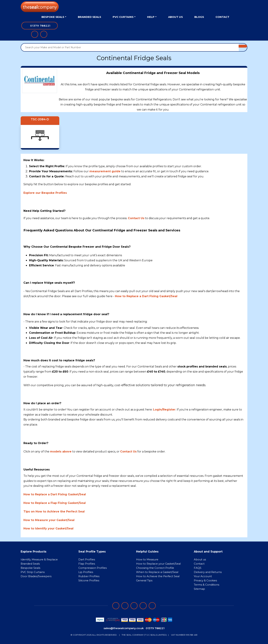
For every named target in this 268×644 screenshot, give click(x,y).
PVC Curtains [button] (123, 17)
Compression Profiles (93, 568)
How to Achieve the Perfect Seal (158, 576)
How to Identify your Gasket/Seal (48, 528)
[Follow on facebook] (116, 606)
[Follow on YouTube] (152, 606)
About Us (175, 17)
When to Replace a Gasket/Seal (157, 572)
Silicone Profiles (89, 580)
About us (200, 559)
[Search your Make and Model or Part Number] (130, 47)
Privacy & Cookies (205, 580)
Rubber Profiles (89, 576)
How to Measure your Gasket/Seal (49, 520)
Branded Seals (89, 17)
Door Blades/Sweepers (36, 576)
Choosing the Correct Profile (155, 568)
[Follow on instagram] (134, 606)
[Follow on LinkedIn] (125, 606)
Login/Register (164, 410)
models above (61, 452)
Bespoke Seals (30, 568)
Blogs (199, 17)
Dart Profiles (87, 559)
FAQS (198, 568)
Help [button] (151, 17)
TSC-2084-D (40, 119)
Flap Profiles (87, 564)
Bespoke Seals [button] (53, 17)
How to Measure (147, 559)
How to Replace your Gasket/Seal (158, 564)
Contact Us (128, 452)
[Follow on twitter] (143, 606)
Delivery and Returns (208, 572)
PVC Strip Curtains (33, 572)
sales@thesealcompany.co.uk (124, 628)
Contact (222, 17)
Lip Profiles (86, 572)
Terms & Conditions (207, 585)
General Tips (144, 580)
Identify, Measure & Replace (39, 559)
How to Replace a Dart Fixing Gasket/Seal (146, 296)
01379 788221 (155, 628)
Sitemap (199, 589)
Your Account (203, 576)
